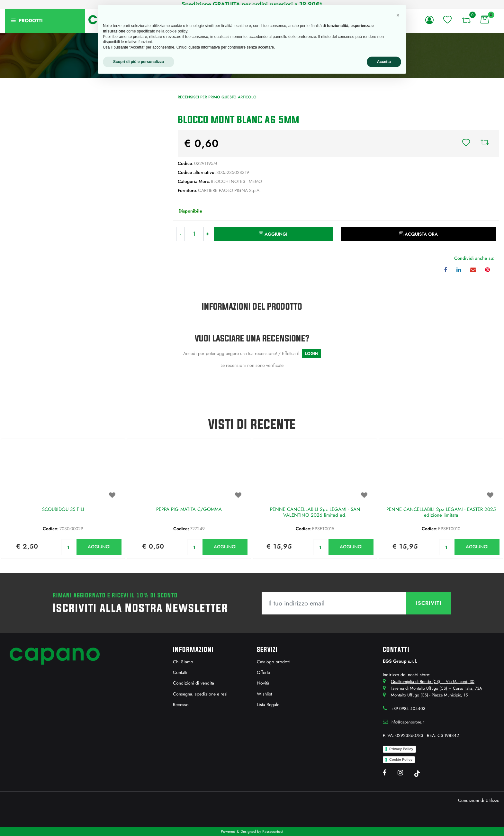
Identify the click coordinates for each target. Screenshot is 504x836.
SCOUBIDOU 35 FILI (63, 510)
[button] (431, 20)
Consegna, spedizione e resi (200, 694)
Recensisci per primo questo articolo (217, 97)
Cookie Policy (401, 759)
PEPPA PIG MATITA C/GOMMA (189, 510)
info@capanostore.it (407, 722)
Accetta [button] (384, 62)
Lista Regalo (268, 704)
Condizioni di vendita (194, 683)
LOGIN (311, 354)
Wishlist (264, 694)
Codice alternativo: (197, 172)
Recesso (181, 704)
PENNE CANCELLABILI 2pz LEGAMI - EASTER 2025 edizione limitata (441, 513)
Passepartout (273, 831)
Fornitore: (188, 190)
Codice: (186, 163)
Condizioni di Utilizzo (479, 800)
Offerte (263, 672)
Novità (263, 683)
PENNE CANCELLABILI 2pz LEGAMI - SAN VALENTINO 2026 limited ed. (315, 513)
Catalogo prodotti (274, 662)
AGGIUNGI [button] (99, 547)
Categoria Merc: (194, 181)
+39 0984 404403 (408, 709)
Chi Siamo (183, 662)
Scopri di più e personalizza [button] (139, 62)
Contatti (180, 672)
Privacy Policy (401, 749)
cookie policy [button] (176, 31)
